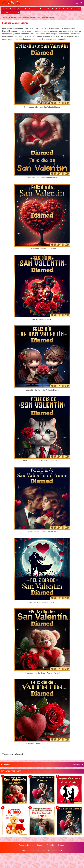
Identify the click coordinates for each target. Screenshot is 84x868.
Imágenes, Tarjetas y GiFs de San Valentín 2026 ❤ (45, 851)
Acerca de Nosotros (26, 845)
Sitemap (61, 845)
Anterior (7, 764)
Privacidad (51, 845)
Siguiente (77, 764)
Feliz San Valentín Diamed (15, 23)
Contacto (40, 845)
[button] (3, 9)
